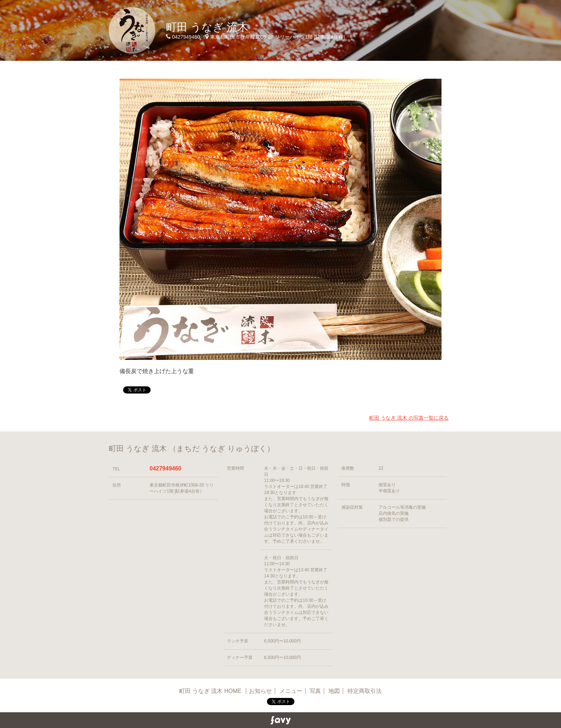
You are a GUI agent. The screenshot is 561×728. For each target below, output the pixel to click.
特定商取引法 (365, 691)
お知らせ (260, 691)
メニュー (291, 691)
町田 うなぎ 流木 (207, 27)
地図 (334, 691)
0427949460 (165, 468)
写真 (315, 691)
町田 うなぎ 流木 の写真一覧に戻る (409, 418)
